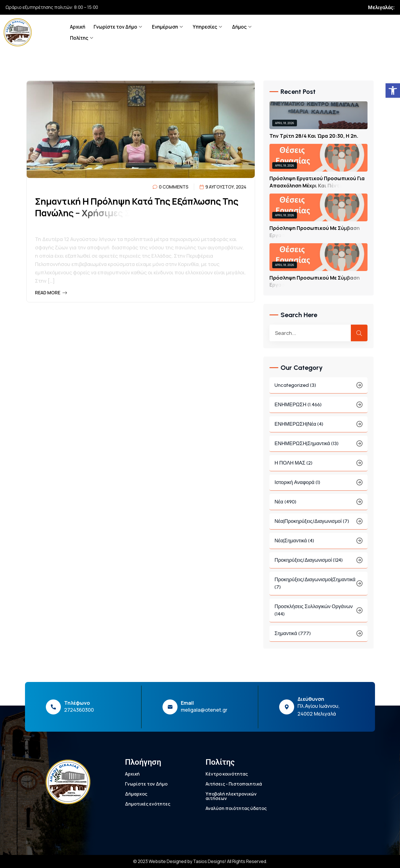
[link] (393, 91)
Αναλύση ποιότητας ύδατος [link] (236, 808)
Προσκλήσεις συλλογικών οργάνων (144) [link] (318, 614)
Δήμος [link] (242, 27)
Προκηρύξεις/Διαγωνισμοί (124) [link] (318, 564)
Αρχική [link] (78, 27)
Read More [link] (51, 293)
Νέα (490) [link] (318, 506)
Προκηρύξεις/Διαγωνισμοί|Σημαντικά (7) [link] (318, 587)
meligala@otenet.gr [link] (204, 710)
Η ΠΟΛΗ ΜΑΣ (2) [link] (318, 467)
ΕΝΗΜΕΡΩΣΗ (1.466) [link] (318, 408)
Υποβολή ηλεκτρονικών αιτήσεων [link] (231, 796)
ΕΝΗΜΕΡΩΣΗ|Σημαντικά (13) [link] (318, 447)
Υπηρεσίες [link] (207, 27)
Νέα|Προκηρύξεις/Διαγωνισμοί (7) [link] (318, 525)
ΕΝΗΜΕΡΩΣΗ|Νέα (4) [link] (318, 428)
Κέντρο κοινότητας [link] (227, 774)
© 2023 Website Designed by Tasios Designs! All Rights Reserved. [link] (200, 861)
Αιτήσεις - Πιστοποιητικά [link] (234, 784)
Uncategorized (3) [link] (318, 389)
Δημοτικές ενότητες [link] (148, 804)
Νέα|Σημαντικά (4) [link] (318, 544)
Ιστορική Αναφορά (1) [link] (318, 486)
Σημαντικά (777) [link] (318, 637)
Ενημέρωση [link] (167, 27)
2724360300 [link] (79, 710)
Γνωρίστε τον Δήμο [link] (118, 27)
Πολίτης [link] (82, 38)
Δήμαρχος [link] (136, 794)
